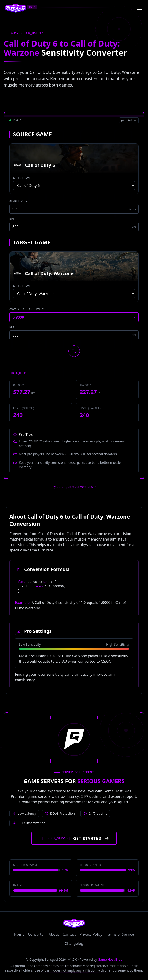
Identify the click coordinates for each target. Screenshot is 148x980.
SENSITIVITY (18, 201)
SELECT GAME (22, 178)
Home (19, 934)
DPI (12, 219)
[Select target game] (74, 294)
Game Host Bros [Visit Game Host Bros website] (110, 959)
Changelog (74, 943)
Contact (69, 934)
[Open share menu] (129, 120)
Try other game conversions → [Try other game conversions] (74, 487)
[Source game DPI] (74, 227)
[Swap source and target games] (74, 351)
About (54, 934)
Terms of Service (120, 934)
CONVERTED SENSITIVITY (26, 310)
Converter (36, 934)
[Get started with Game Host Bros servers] (74, 838)
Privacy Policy (91, 934)
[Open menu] (140, 8)
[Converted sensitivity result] (74, 317)
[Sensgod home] (16, 8)
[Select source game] (74, 186)
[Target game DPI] (74, 335)
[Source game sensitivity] (74, 209)
